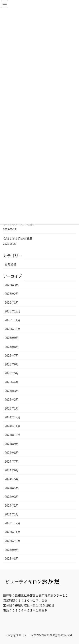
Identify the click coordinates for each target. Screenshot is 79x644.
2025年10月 (13, 329)
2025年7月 (12, 355)
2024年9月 (12, 444)
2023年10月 (13, 541)
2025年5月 (12, 373)
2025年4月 (12, 382)
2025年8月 (12, 347)
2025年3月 (12, 391)
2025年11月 (13, 320)
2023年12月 (13, 523)
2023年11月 (13, 532)
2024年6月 (12, 470)
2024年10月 (13, 435)
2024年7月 (12, 461)
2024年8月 (12, 453)
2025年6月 (12, 364)
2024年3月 (12, 497)
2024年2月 (12, 505)
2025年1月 (12, 408)
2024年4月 (12, 488)
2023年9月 (12, 550)
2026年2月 (12, 294)
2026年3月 (12, 285)
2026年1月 (12, 302)
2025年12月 (13, 311)
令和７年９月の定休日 (18, 238)
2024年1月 (12, 514)
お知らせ (11, 264)
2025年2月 (12, 399)
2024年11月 (13, 426)
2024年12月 (13, 417)
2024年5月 (12, 479)
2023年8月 (12, 558)
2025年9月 (12, 338)
